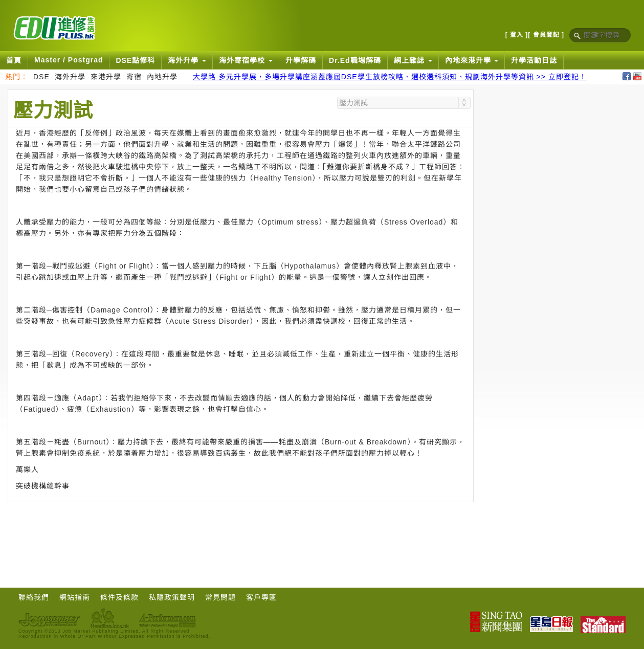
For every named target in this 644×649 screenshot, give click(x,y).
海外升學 (70, 77)
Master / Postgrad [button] (69, 60)
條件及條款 (119, 597)
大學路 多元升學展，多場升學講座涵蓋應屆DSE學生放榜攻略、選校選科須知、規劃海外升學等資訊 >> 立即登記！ (390, 77)
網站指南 (75, 597)
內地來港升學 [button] (472, 60)
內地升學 (162, 77)
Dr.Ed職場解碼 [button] (355, 60)
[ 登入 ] (517, 35)
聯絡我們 (34, 597)
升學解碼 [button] (301, 60)
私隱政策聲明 (172, 597)
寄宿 (134, 77)
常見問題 (220, 597)
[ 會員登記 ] (546, 35)
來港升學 (106, 77)
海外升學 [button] (187, 60)
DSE (41, 77)
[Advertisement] (241, 530)
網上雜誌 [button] (413, 60)
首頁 (14, 60)
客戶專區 (261, 597)
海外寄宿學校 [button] (246, 60)
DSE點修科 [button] (135, 60)
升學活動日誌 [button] (534, 60)
